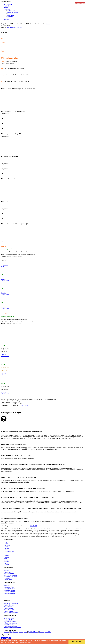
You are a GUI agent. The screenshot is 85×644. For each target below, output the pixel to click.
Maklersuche (8, 572)
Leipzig (6, 560)
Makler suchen (8, 4)
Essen (6, 550)
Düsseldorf (7, 548)
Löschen (48, 24)
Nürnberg (7, 563)
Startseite (7, 19)
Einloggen (10, 17)
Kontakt (6, 8)
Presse (25, 632)
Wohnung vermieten (10, 592)
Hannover (7, 557)
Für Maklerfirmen (9, 618)
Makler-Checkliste (9, 605)
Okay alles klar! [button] (77, 642)
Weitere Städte (8, 580)
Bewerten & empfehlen (10, 575)
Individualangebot (24, 406)
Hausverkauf (7, 586)
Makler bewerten (9, 6)
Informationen (11, 11)
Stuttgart (6, 565)
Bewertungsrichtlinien (45, 632)
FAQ (9, 14)
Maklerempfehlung (9, 574)
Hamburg (7, 556)
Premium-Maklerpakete (10, 622)
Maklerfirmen (18, 27)
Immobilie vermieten (10, 590)
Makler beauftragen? (10, 593)
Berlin (6, 542)
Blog (11, 632)
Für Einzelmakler (9, 620)
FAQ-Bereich (33, 526)
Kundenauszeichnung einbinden (13, 628)
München (7, 562)
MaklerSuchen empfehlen (11, 613)
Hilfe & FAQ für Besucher (11, 604)
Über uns (6, 632)
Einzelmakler (10, 27)
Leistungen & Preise (13, 12)
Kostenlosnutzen (5, 266)
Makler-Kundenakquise (10, 626)
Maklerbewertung (9, 610)
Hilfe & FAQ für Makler (11, 623)
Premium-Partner (9, 625)
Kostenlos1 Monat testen (5, 280)
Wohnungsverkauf (9, 587)
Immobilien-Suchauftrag (11, 577)
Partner (21, 632)
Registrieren (11, 15)
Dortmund (7, 545)
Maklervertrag (8, 607)
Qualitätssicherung (33, 632)
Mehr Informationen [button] (25, 643)
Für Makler (7, 9)
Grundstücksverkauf (10, 589)
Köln (5, 559)
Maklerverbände (8, 611)
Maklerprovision (9, 608)
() (8, 63)
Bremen (6, 544)
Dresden (6, 547)
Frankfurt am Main (9, 551)
